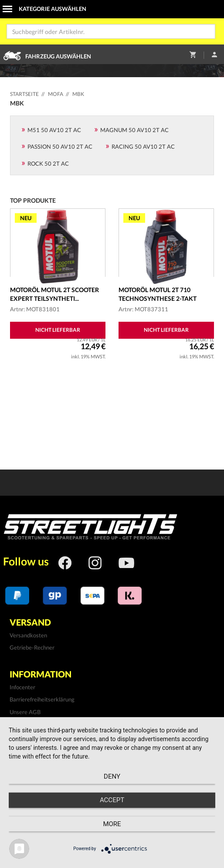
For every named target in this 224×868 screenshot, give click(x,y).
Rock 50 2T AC (48, 163)
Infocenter (22, 687)
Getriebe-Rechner (32, 647)
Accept (112, 800)
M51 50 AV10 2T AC (54, 130)
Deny (112, 776)
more (112, 824)
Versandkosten (28, 635)
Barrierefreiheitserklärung (42, 699)
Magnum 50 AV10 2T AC (134, 130)
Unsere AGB (25, 712)
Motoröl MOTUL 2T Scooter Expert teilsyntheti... (54, 294)
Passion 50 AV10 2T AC (60, 146)
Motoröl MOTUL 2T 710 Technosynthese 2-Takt (158, 294)
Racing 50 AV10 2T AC (143, 146)
